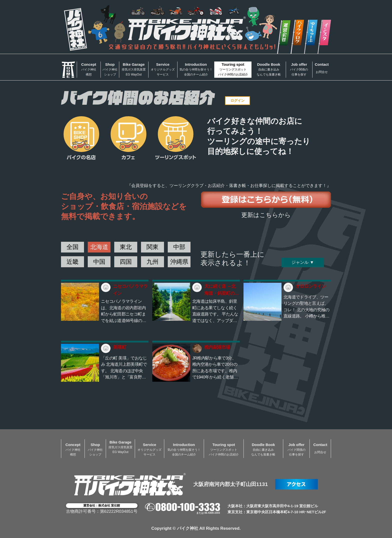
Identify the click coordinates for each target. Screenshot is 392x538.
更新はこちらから (266, 215)
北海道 (99, 247)
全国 (72, 247)
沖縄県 (179, 262)
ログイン (237, 100)
